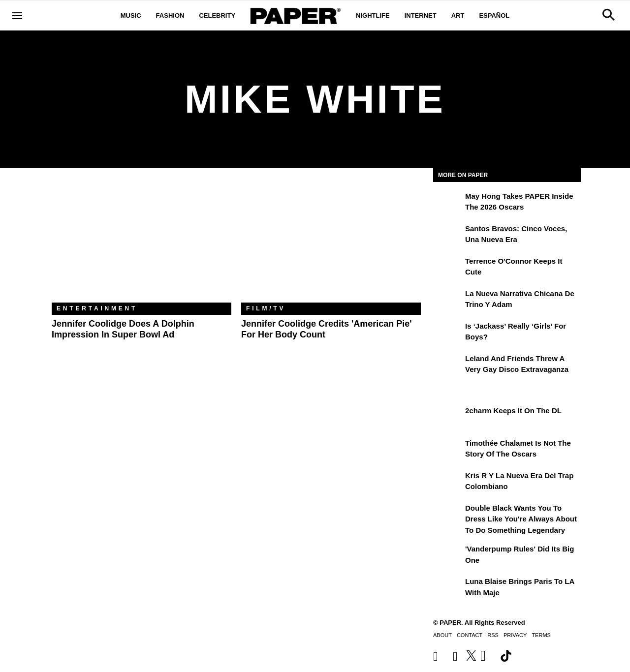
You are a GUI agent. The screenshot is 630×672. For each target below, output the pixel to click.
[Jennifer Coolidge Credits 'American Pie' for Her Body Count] (331, 243)
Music (131, 15)
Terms (541, 635)
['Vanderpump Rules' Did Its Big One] (448, 556)
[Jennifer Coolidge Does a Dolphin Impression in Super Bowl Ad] (142, 243)
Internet (421, 15)
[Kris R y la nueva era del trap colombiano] (448, 483)
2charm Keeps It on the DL (513, 411)
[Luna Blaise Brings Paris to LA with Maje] (448, 588)
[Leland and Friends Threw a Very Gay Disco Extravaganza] (448, 366)
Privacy (515, 635)
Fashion (170, 15)
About (442, 635)
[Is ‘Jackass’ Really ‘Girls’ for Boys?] (448, 333)
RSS (493, 635)
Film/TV (266, 308)
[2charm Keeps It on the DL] (448, 418)
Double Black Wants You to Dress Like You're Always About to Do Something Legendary (521, 519)
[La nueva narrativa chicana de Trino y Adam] (448, 301)
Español (494, 15)
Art (458, 15)
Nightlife (373, 15)
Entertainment (97, 308)
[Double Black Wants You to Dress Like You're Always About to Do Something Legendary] (448, 515)
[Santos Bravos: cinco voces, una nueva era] (448, 236)
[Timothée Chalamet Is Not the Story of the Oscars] (448, 450)
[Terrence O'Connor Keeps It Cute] (448, 268)
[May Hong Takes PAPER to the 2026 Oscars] (448, 203)
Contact (470, 635)
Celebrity (217, 15)
